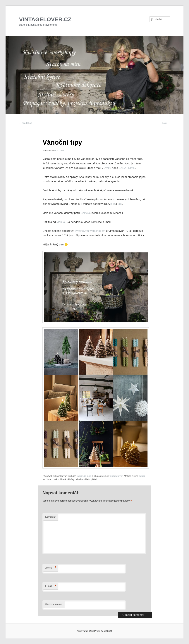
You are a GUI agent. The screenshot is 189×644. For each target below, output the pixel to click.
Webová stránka (54, 604)
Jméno (51, 568)
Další (166, 123)
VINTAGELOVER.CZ (45, 19)
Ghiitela (85, 213)
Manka (61, 222)
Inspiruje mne (84, 476)
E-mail (51, 586)
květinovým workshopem (90, 231)
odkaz (142, 476)
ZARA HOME (127, 168)
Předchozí (26, 123)
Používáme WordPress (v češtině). (94, 631)
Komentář (50, 517)
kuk (112, 204)
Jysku (108, 168)
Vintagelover (116, 476)
